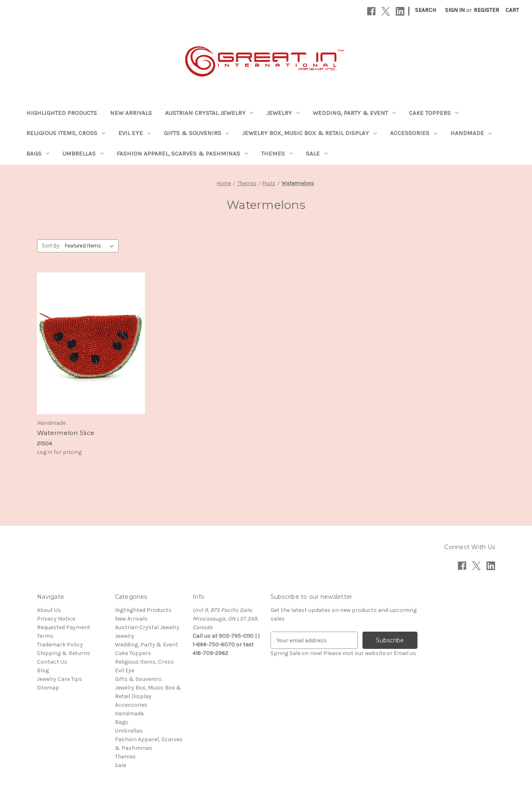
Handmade (471, 133)
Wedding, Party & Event (354, 113)
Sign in (455, 10)
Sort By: (51, 246)
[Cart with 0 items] (512, 10)
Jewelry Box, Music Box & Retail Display (310, 133)
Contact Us (52, 662)
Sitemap (48, 688)
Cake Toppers (434, 113)
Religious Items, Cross (66, 133)
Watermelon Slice (66, 433)
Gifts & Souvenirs (196, 133)
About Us (49, 610)
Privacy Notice (56, 619)
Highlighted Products (62, 113)
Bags (38, 153)
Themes (277, 153)
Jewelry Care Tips (60, 679)
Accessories (414, 133)
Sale (317, 153)
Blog (43, 670)
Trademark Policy (60, 645)
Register (486, 10)
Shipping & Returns (64, 653)
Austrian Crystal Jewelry (209, 113)
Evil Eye (134, 133)
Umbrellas (83, 153)
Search (425, 10)
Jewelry (283, 113)
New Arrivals (131, 113)
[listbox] (91, 246)
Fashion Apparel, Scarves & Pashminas (182, 153)
